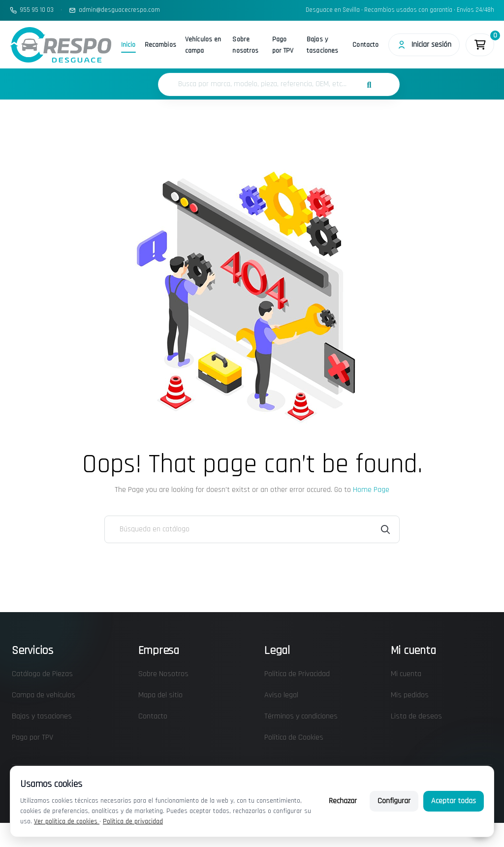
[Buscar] (252, 529)
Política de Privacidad (297, 674)
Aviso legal (281, 695)
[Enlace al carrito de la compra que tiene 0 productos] (480, 45)
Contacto (365, 45)
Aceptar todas (454, 801)
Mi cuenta (406, 674)
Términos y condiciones (301, 716)
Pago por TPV (283, 45)
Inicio (128, 45)
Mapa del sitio (160, 695)
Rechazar (343, 801)
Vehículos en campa (203, 45)
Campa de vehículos (44, 695)
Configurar (394, 801)
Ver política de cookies (67, 821)
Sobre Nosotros (163, 674)
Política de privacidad (133, 821)
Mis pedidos (410, 695)
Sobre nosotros (245, 45)
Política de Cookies (294, 737)
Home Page (371, 490)
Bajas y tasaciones (322, 45)
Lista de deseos (416, 716)
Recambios (160, 45)
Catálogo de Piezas (42, 674)
